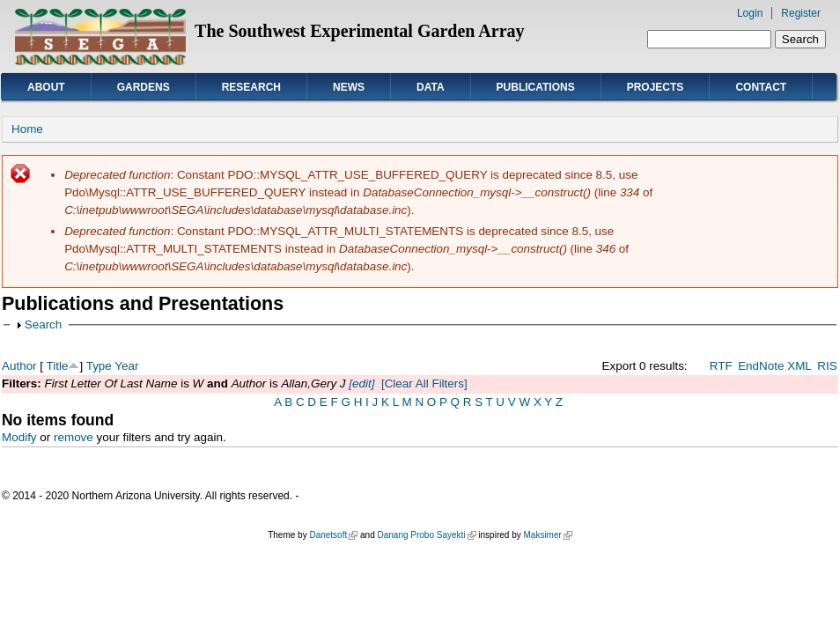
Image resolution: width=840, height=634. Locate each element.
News (349, 87)
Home (27, 129)
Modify (19, 437)
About (46, 87)
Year (126, 366)
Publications (536, 87)
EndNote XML (775, 366)
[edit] (361, 383)
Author (19, 366)
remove (74, 437)
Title (58, 366)
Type (99, 366)
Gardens (144, 87)
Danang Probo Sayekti (426, 535)
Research (251, 87)
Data (431, 87)
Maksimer (547, 535)
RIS (827, 366)
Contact (761, 87)
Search (44, 324)
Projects (656, 87)
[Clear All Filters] (424, 383)
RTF (721, 366)
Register (801, 13)
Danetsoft (333, 535)
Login (750, 13)
